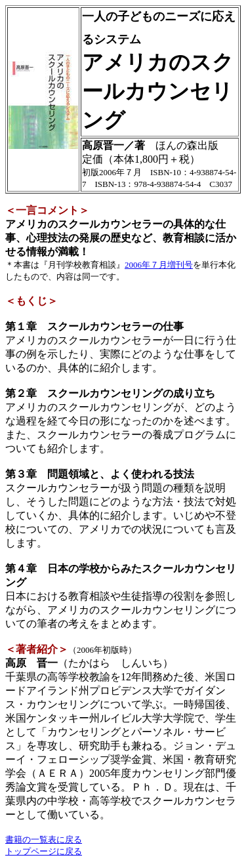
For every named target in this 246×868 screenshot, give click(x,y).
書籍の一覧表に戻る (44, 839)
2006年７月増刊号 (159, 265)
